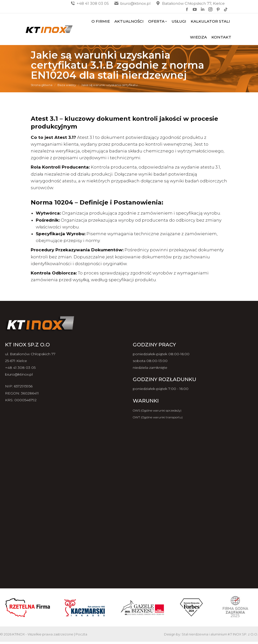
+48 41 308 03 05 (90, 3)
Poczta (81, 634)
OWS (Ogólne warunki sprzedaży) (157, 410)
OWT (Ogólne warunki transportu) (158, 417)
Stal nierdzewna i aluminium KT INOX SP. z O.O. (220, 634)
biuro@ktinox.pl (132, 3)
